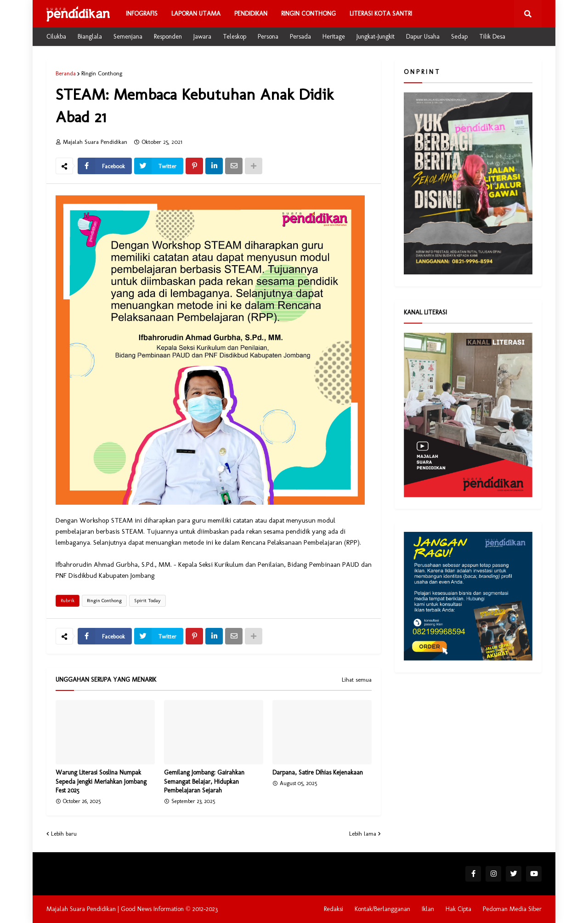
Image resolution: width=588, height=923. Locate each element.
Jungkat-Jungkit (376, 37)
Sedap (459, 37)
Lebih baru (64, 834)
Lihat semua (357, 680)
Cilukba (56, 37)
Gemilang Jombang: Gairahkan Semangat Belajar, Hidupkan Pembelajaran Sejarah (204, 781)
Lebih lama (363, 834)
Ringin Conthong (102, 73)
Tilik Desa (492, 37)
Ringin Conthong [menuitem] (308, 14)
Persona (268, 37)
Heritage (334, 37)
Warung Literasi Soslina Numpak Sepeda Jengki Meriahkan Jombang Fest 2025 (101, 781)
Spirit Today (147, 601)
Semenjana (128, 37)
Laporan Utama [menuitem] (196, 14)
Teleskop (235, 37)
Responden (168, 37)
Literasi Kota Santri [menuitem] (381, 14)
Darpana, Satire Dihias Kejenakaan (318, 772)
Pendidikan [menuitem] (251, 14)
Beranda (66, 73)
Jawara (202, 37)
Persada (300, 37)
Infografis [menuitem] (142, 14)
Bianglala (90, 37)
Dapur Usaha (423, 37)
